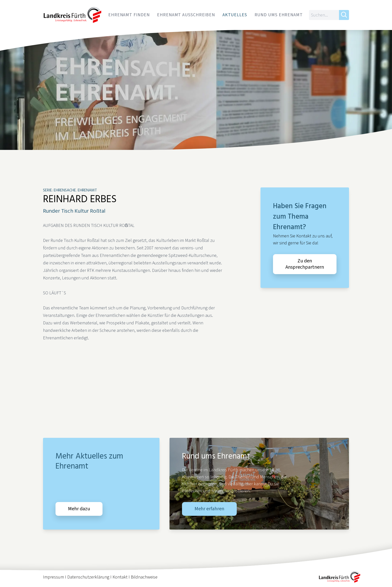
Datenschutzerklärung (88, 577)
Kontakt (120, 577)
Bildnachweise (144, 577)
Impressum (53, 577)
